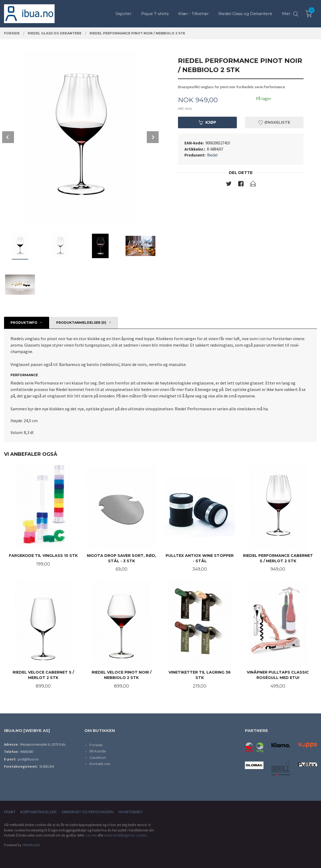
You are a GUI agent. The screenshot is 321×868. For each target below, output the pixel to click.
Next (153, 137)
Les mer (91, 835)
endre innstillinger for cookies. (126, 835)
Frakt (10, 812)
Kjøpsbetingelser (38, 812)
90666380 (27, 752)
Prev (8, 137)
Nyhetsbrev (131, 812)
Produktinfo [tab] (24, 323)
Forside (96, 745)
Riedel (212, 155)
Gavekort (98, 757)
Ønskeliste (274, 122)
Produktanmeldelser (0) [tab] (81, 323)
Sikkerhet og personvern (88, 812)
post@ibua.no (28, 759)
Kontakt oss (100, 764)
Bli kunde (98, 751)
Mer (286, 14)
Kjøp (207, 122)
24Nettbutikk (31, 845)
